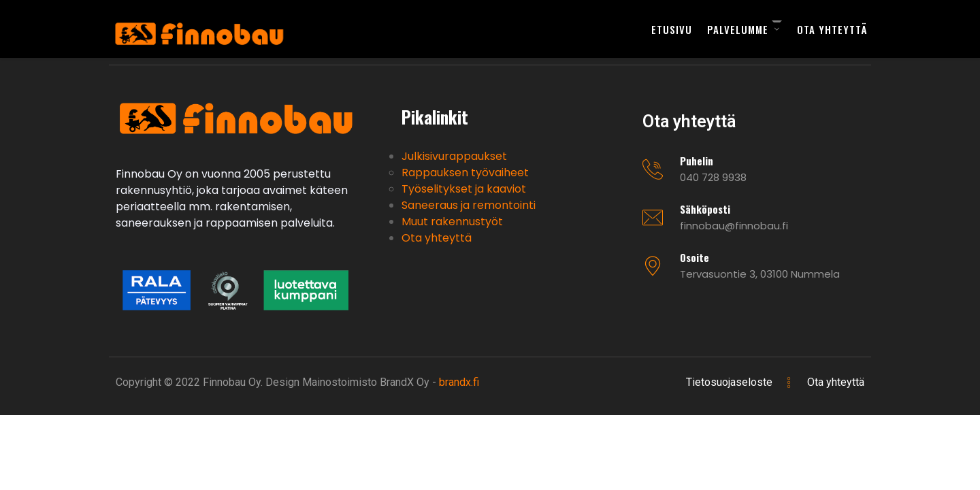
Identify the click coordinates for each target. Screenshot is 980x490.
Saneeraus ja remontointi (469, 205)
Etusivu (672, 29)
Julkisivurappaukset (454, 156)
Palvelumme (738, 29)
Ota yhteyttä (832, 29)
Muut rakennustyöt (452, 222)
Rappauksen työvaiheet (465, 173)
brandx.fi (459, 382)
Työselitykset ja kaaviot (464, 189)
